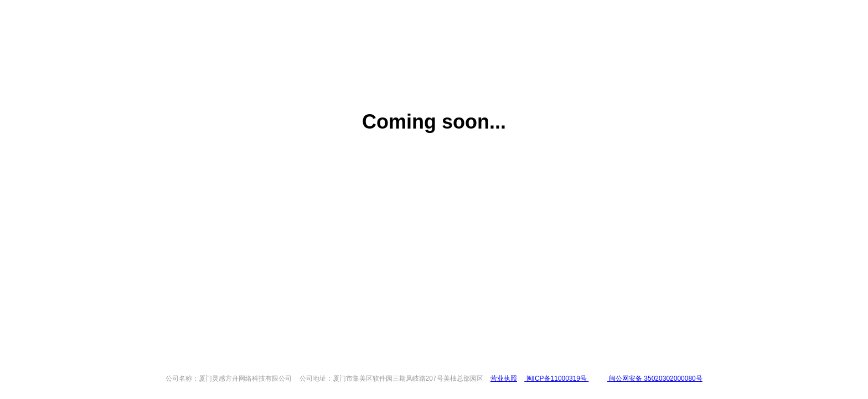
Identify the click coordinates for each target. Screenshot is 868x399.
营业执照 (504, 378)
